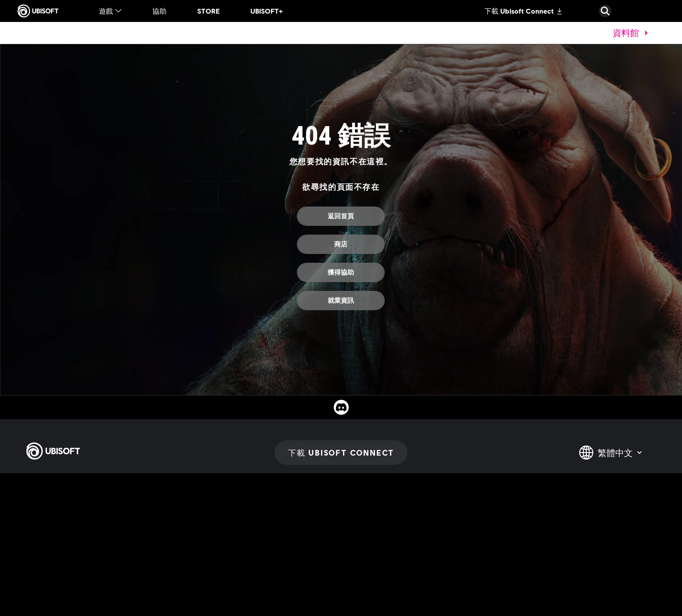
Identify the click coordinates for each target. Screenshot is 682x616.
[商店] (341, 244)
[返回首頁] (341, 216)
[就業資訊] (341, 301)
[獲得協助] (341, 272)
